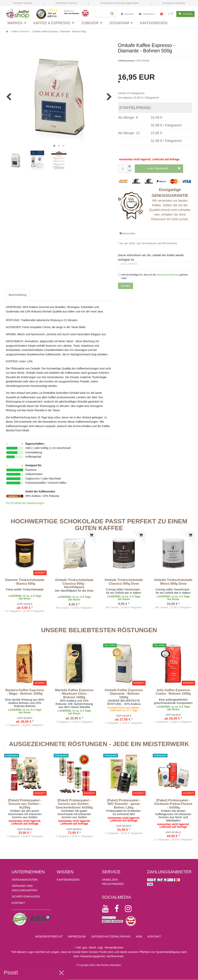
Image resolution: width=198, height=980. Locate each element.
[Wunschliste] (171, 14)
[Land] (162, 14)
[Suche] (111, 14)
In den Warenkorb (164, 169)
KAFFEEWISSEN (68, 880)
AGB (139, 936)
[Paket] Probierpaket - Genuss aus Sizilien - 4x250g (25, 804)
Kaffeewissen (154, 23)
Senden (125, 286)
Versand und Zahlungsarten (24, 888)
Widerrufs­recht (49, 936)
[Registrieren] (147, 14)
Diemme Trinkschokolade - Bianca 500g (25, 582)
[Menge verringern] (130, 171)
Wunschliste (127, 234)
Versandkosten (25, 880)
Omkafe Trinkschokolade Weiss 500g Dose (173, 582)
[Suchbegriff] (101, 14)
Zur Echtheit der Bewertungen (25, 503)
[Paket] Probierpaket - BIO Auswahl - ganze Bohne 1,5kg (124, 804)
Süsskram (119, 23)
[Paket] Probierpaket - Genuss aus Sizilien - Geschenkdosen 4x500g (74, 804)
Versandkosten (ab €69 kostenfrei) (159, 243)
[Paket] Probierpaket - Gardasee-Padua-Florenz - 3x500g (173, 804)
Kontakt (18, 903)
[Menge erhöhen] (130, 167)
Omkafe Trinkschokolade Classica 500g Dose (124, 582)
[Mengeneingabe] (123, 169)
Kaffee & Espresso (52, 23)
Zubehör (90, 23)
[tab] (18, 295)
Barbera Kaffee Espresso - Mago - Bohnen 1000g (25, 692)
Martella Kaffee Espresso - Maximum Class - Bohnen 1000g (74, 694)
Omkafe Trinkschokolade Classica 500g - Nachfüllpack (74, 584)
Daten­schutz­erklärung (111, 936)
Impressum (77, 936)
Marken (15, 23)
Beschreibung (18, 295)
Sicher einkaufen (26, 896)
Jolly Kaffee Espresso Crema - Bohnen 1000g (173, 692)
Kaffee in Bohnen (20, 32)
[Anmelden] (128, 14)
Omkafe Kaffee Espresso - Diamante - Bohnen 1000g (124, 694)
